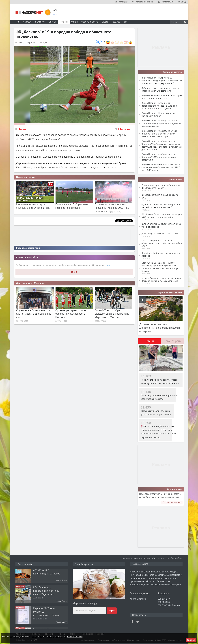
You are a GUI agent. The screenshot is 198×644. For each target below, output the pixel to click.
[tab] (149, 342)
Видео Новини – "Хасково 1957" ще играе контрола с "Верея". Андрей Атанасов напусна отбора (159, 134)
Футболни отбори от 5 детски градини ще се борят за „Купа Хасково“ (161, 206)
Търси (112, 611)
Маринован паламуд (85, 603)
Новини (64, 22)
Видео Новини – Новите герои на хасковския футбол (158, 115)
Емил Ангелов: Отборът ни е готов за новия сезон (111, 206)
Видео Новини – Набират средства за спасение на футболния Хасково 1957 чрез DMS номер (161, 167)
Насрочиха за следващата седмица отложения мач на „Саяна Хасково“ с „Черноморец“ (35, 208)
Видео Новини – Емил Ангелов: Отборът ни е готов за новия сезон (162, 97)
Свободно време (90, 22)
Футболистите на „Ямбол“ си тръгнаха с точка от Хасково (161, 225)
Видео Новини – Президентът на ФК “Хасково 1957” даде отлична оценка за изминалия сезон (161, 123)
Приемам (191, 640)
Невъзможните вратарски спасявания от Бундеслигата (72, 206)
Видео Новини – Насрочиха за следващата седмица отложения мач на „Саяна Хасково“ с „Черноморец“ (162, 80)
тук (108, 265)
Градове (116, 22)
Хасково (22, 129)
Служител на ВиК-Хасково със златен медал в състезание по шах (73, 314)
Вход (74, 272)
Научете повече (75, 637)
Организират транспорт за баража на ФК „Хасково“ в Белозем (110, 314)
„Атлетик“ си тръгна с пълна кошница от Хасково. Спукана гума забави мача (162, 279)
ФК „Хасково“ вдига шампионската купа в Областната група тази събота (162, 216)
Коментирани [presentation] (173, 341)
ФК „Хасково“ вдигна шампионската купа (160, 196)
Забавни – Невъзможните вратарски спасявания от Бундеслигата (160, 89)
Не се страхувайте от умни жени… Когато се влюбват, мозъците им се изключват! (160, 495)
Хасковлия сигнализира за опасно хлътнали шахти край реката (33, 314)
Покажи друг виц (172, 502)
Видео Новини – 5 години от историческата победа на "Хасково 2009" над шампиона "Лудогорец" (159, 106)
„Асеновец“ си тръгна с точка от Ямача (161, 234)
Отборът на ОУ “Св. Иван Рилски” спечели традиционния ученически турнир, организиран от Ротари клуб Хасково (160, 267)
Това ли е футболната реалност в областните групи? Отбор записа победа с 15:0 (162, 243)
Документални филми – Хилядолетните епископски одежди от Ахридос (159, 328)
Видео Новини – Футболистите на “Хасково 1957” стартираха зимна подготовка (159, 157)
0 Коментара (124, 129)
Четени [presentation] (149, 341)
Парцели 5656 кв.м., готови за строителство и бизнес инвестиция (46, 618)
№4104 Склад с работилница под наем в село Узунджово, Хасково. (46, 597)
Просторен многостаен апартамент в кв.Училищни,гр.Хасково (47, 574)
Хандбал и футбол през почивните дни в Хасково (162, 254)
